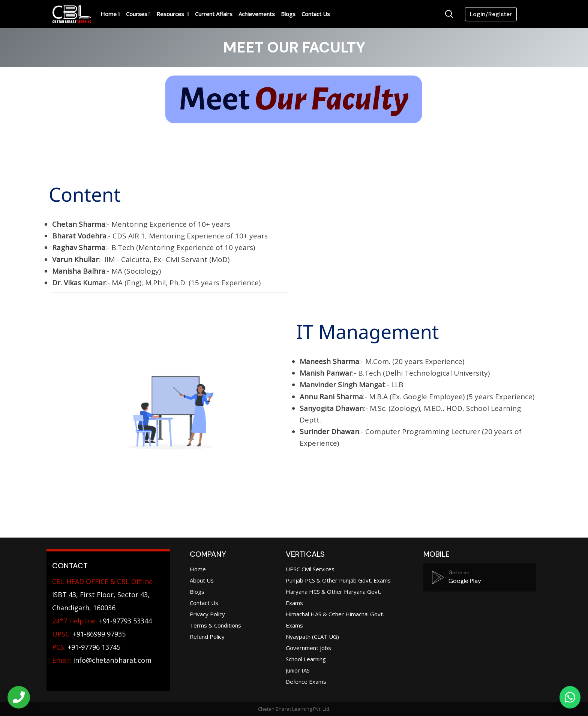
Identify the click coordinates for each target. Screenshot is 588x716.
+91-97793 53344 (102, 621)
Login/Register (491, 14)
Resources (171, 14)
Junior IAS (298, 670)
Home (109, 14)
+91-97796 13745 (86, 647)
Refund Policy (207, 637)
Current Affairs (214, 14)
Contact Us (316, 14)
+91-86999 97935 (89, 634)
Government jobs (308, 648)
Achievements (257, 14)
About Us (202, 580)
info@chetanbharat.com (112, 660)
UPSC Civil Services (310, 569)
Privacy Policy (207, 614)
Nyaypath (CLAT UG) (312, 637)
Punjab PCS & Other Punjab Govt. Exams (338, 580)
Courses (137, 14)
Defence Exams (306, 682)
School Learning (306, 659)
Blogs (288, 14)
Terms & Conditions (215, 625)
